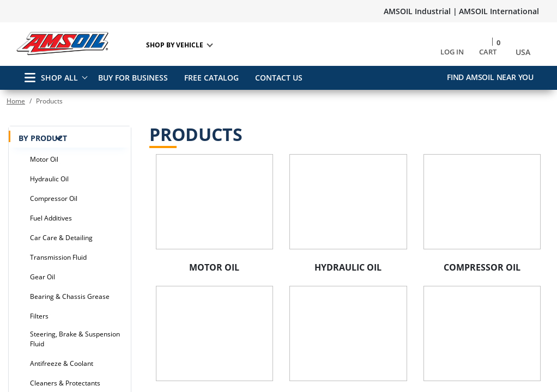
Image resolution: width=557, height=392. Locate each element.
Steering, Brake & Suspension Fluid (75, 339)
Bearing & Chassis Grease (70, 296)
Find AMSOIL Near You (490, 77)
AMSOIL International (499, 11)
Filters (39, 316)
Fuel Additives (51, 218)
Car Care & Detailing (61, 238)
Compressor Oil (54, 198)
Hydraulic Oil (49, 179)
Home (16, 101)
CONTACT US (283, 78)
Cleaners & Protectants (65, 383)
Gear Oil (43, 277)
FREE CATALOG (213, 78)
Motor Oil (44, 159)
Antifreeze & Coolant (62, 363)
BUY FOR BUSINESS (133, 78)
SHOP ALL (51, 78)
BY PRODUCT (68, 137)
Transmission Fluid (58, 257)
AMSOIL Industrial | (420, 11)
